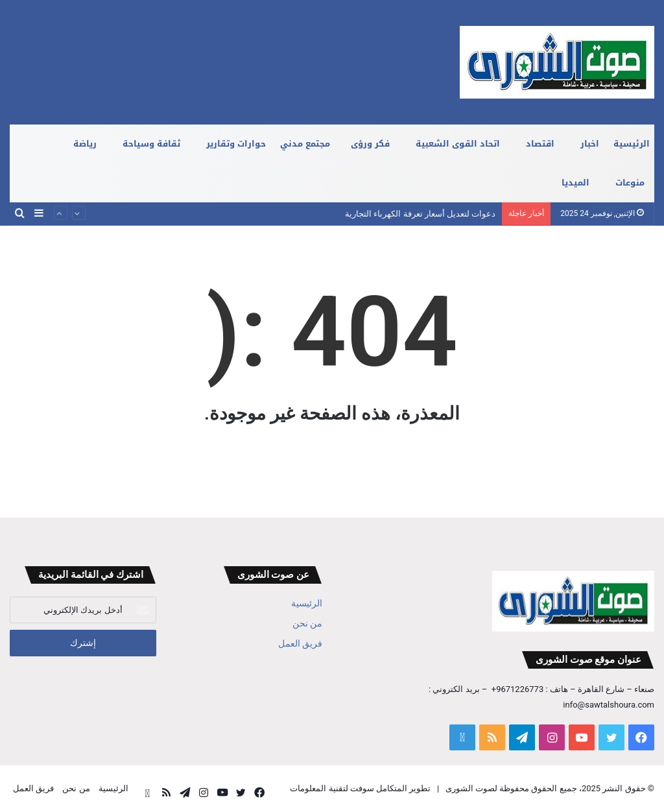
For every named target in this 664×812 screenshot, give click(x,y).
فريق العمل (300, 643)
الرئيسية (632, 144)
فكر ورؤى (370, 144)
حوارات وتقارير (236, 144)
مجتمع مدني (305, 144)
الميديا (575, 183)
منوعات (630, 183)
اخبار (590, 144)
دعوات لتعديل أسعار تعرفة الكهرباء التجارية (420, 214)
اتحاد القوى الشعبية (458, 144)
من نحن (307, 623)
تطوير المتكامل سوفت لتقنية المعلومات (360, 788)
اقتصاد (540, 144)
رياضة (85, 144)
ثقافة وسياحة (151, 144)
